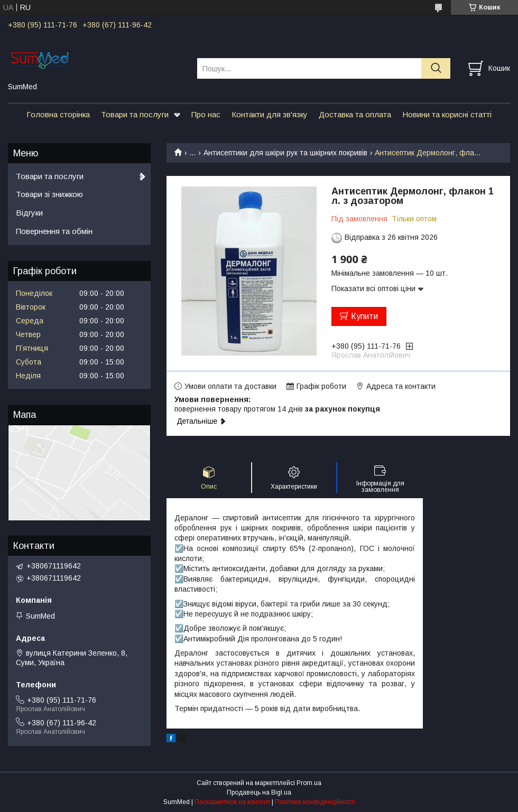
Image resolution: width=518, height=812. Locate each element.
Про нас (206, 114)
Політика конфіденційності (315, 802)
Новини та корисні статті (447, 114)
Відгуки (29, 213)
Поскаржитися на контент (232, 802)
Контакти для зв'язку (270, 114)
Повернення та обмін (54, 231)
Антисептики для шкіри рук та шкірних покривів (285, 153)
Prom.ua (309, 783)
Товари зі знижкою (49, 194)
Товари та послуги (135, 114)
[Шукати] (436, 68)
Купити (364, 316)
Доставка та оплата (355, 114)
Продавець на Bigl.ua (259, 792)
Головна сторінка (58, 114)
